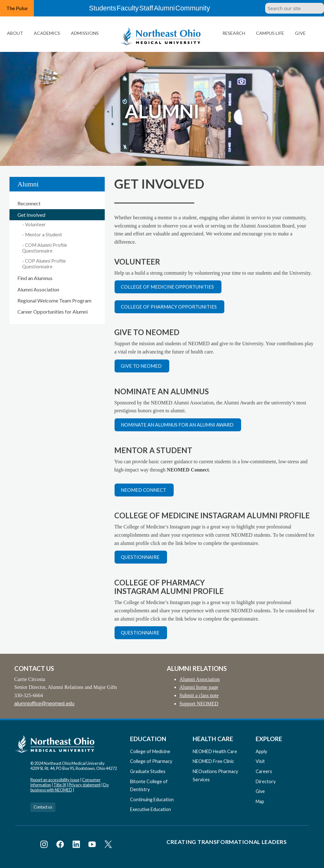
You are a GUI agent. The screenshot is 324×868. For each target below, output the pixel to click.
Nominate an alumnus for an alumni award (177, 425)
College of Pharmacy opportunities (169, 307)
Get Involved (31, 215)
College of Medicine (150, 751)
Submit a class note (199, 695)
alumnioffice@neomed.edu (44, 704)
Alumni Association (38, 289)
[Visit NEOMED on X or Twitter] (108, 845)
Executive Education (150, 809)
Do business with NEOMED (69, 787)
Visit (260, 761)
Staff (148, 8)
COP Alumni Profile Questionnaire (44, 264)
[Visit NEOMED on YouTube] (93, 845)
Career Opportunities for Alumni (53, 312)
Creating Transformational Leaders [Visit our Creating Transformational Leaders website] (227, 842)
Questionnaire (140, 557)
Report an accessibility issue (55, 780)
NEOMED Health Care (215, 751)
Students (92, 8)
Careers (264, 771)
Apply (261, 751)
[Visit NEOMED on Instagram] (45, 845)
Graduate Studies (148, 771)
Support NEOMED (199, 704)
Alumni (173, 8)
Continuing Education (152, 799)
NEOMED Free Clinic (213, 761)
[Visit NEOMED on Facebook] (61, 845)
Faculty (122, 8)
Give (300, 33)
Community (205, 8)
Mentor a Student (44, 234)
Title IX (60, 785)
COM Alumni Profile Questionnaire (45, 248)
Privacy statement (85, 785)
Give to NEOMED (141, 366)
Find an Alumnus (35, 278)
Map (260, 801)
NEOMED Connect (143, 490)
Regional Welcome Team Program (54, 300)
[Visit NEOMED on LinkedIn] (77, 845)
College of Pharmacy (151, 761)
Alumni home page (199, 687)
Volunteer (35, 224)
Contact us (43, 807)
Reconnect (29, 203)
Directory (266, 781)
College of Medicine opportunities (167, 287)
